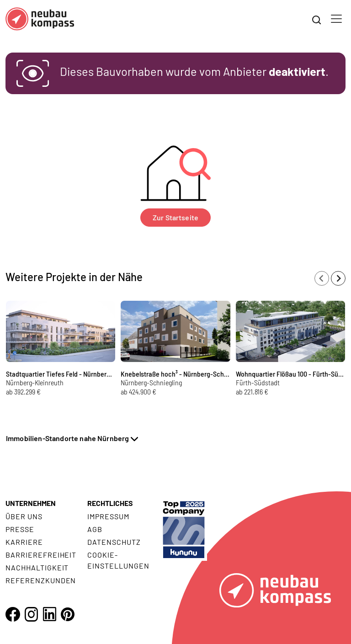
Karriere (24, 542)
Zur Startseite (175, 217)
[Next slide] (338, 278)
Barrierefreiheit (41, 555)
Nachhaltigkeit (37, 567)
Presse (20, 529)
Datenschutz (114, 542)
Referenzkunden (41, 580)
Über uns (24, 516)
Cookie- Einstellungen (118, 560)
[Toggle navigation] (336, 19)
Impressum (108, 516)
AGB (95, 529)
